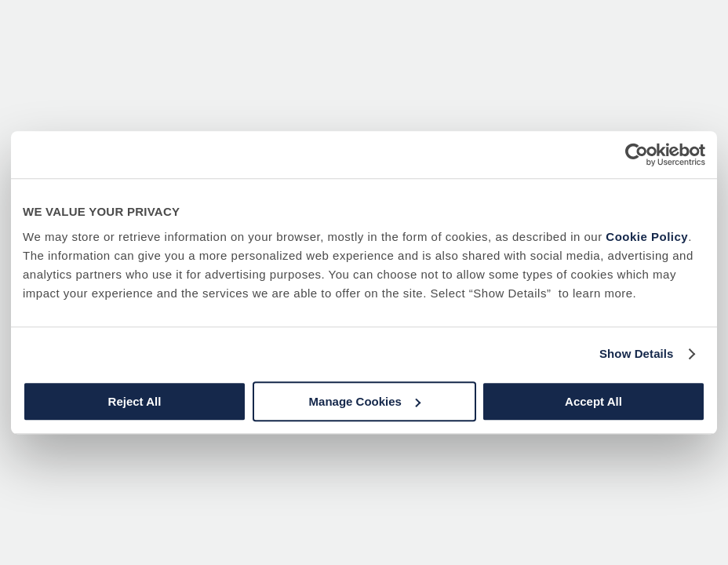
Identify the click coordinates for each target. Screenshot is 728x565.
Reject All (135, 401)
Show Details (637, 354)
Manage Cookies (365, 401)
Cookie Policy (647, 237)
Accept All (593, 401)
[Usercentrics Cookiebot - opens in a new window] (637, 155)
